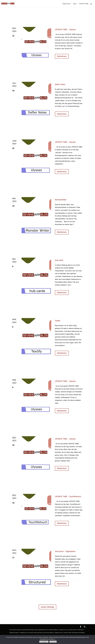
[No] (93, 640)
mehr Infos (53, 642)
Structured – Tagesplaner (65, 551)
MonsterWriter (61, 200)
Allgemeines (67, 4)
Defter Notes (60, 84)
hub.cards (59, 260)
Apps (75, 4)
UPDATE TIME (84, 4)
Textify (58, 321)
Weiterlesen (62, 56)
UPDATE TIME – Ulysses (65, 30)
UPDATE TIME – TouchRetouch (68, 496)
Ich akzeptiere (44, 642)
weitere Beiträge (47, 607)
